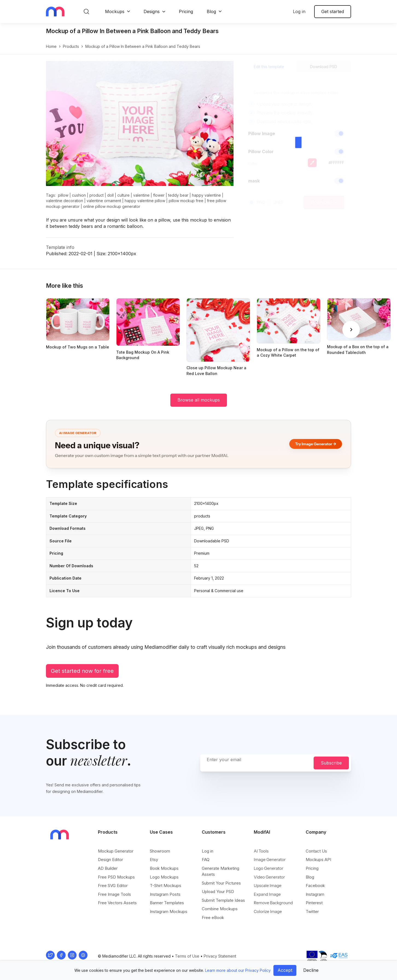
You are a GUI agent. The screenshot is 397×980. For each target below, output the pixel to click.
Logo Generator (268, 868)
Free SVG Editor (113, 886)
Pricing (186, 11)
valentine (141, 195)
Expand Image (267, 894)
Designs (152, 11)
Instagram (315, 894)
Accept (285, 970)
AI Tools (261, 851)
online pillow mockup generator (112, 206)
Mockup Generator (116, 851)
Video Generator (269, 877)
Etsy (154, 860)
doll (110, 195)
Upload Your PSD (218, 892)
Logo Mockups (164, 877)
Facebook (315, 886)
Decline (311, 970)
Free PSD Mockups (116, 877)
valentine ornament (104, 201)
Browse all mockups (199, 400)
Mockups (115, 11)
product (97, 195)
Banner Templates (167, 903)
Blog (211, 11)
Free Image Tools (114, 894)
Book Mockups (164, 868)
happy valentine (206, 195)
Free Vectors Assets (117, 903)
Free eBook (213, 918)
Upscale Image (268, 886)
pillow (63, 195)
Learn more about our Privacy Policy (238, 970)
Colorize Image (268, 911)
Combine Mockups (220, 909)
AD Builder (108, 868)
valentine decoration (65, 201)
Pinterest (314, 903)
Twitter (312, 911)
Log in (299, 11)
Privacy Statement (220, 956)
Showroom (160, 851)
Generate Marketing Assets (221, 871)
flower (159, 195)
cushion (79, 195)
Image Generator (270, 860)
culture (123, 195)
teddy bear (178, 195)
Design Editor (110, 860)
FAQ (206, 860)
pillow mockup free (186, 201)
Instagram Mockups (169, 911)
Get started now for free (82, 671)
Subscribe (331, 763)
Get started (333, 11)
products (71, 46)
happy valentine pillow (145, 201)
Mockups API (318, 860)
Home (51, 46)
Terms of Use (187, 956)
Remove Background (273, 903)
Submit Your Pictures (221, 883)
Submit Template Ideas (223, 900)
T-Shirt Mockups (166, 886)
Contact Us (316, 851)
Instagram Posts (165, 894)
